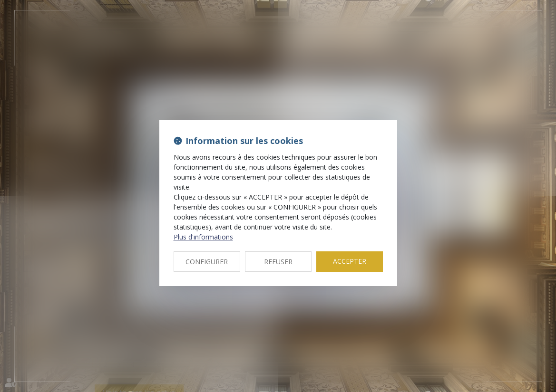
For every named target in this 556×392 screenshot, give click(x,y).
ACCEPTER (350, 261)
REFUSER (278, 262)
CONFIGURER (207, 262)
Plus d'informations (203, 237)
